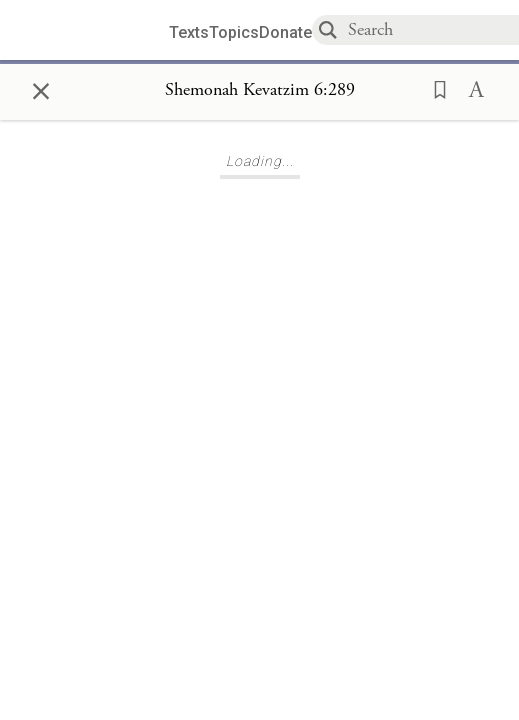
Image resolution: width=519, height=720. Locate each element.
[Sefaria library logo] (92, 30)
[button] (434, 88)
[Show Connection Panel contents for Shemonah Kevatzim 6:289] (260, 91)
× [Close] (41, 88)
